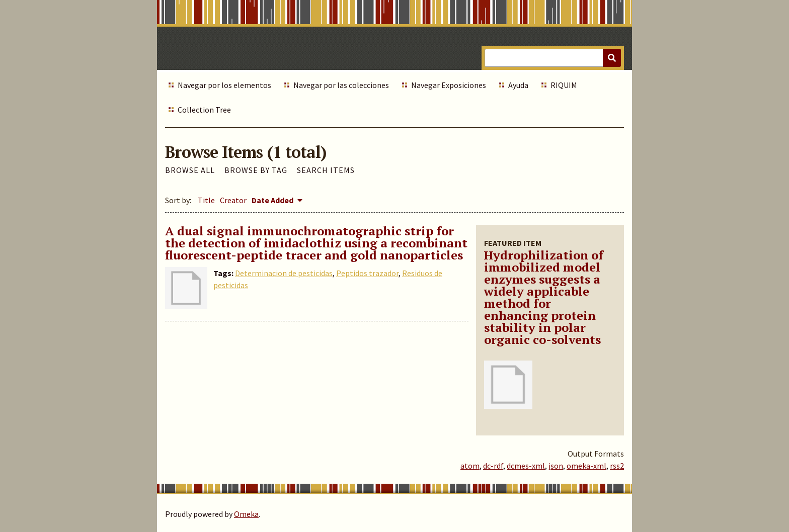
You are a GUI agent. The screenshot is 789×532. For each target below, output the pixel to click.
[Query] (553, 58)
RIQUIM (564, 85)
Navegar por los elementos (224, 85)
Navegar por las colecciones (341, 85)
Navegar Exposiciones (449, 85)
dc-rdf (493, 466)
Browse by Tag (256, 170)
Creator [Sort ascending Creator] (233, 200)
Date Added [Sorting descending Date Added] (273, 200)
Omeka (246, 514)
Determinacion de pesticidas (284, 273)
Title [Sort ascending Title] (206, 200)
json (556, 466)
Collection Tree (204, 110)
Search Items (326, 170)
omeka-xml (586, 466)
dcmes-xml (526, 466)
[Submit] (612, 58)
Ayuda (518, 85)
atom (470, 466)
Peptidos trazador (367, 273)
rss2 (617, 466)
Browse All (190, 170)
